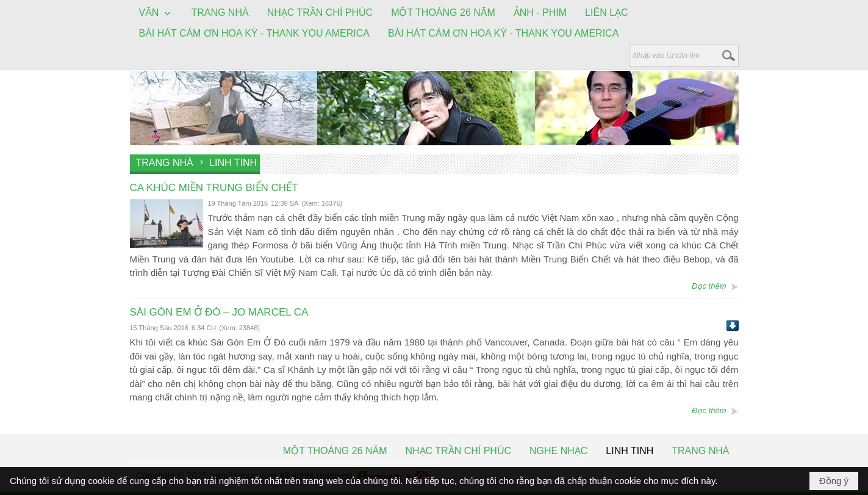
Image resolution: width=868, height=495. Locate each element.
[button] (156, 13)
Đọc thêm (709, 286)
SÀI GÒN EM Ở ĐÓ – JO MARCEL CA (219, 312)
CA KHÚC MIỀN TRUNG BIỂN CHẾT (214, 188)
